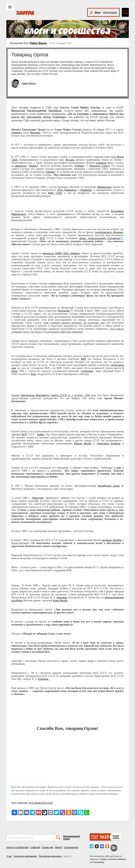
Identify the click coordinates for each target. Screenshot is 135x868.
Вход (98, 12)
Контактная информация (25, 856)
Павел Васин (38, 43)
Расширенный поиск (72, 838)
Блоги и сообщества (18, 847)
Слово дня (48, 847)
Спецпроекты (71, 847)
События (35, 847)
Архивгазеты (116, 837)
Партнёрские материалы (50, 856)
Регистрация (110, 12)
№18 (104, 836)
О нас (9, 856)
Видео (59, 847)
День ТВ (67, 856)
